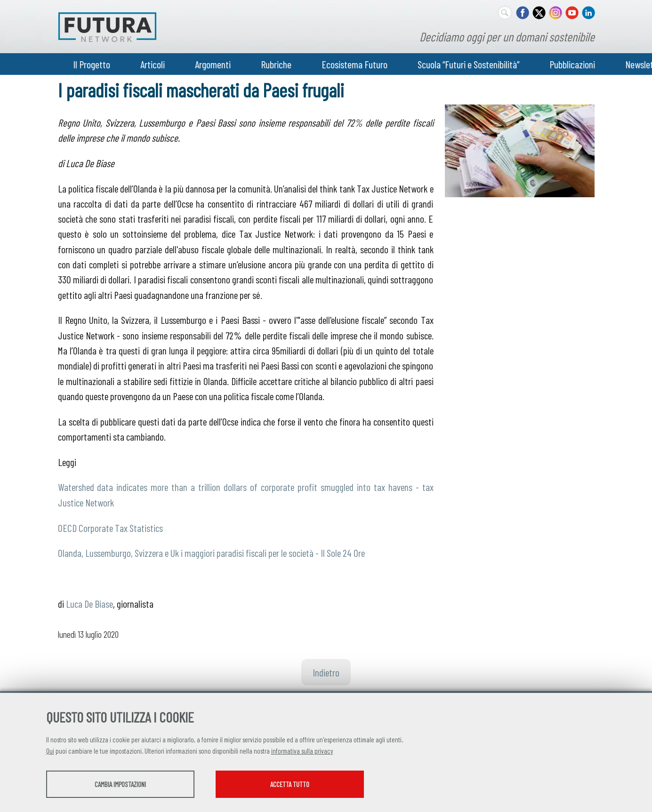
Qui (50, 751)
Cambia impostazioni (120, 784)
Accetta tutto (290, 784)
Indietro (326, 672)
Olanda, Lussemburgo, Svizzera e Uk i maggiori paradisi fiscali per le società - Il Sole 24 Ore (211, 553)
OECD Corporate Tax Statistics (110, 528)
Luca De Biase (89, 603)
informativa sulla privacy (302, 751)
